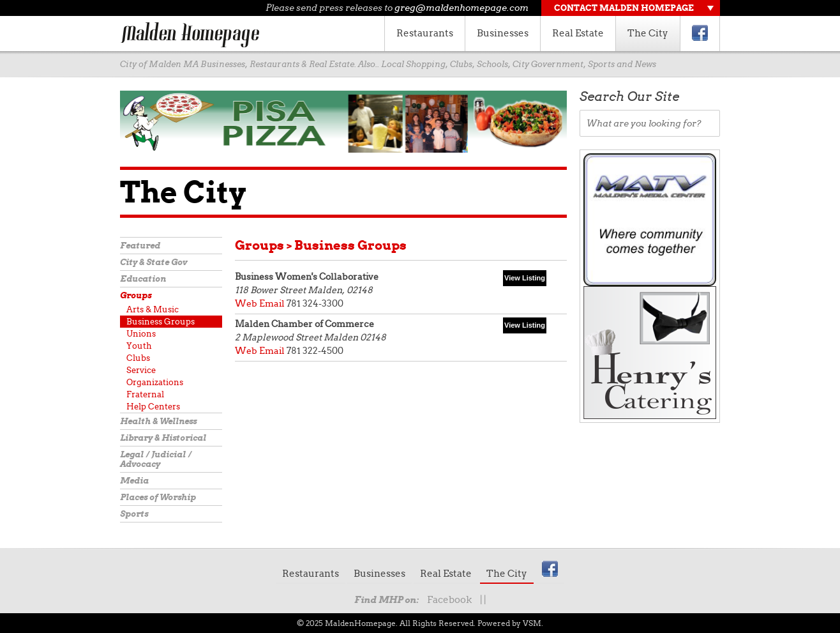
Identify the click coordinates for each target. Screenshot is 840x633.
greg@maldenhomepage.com (461, 8)
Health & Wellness (158, 421)
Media (134, 481)
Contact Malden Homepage (624, 8)
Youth (139, 346)
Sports (134, 514)
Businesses (503, 33)
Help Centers (153, 407)
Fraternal (145, 394)
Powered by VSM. (510, 623)
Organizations (155, 382)
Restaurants (425, 33)
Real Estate (578, 33)
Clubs (138, 358)
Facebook (449, 600)
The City (648, 33)
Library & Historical (163, 438)
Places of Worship (158, 497)
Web (246, 303)
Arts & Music (153, 309)
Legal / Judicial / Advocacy (156, 459)
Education (143, 279)
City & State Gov (154, 262)
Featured (140, 246)
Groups (136, 295)
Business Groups (161, 322)
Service (141, 370)
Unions (141, 334)
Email (272, 303)
